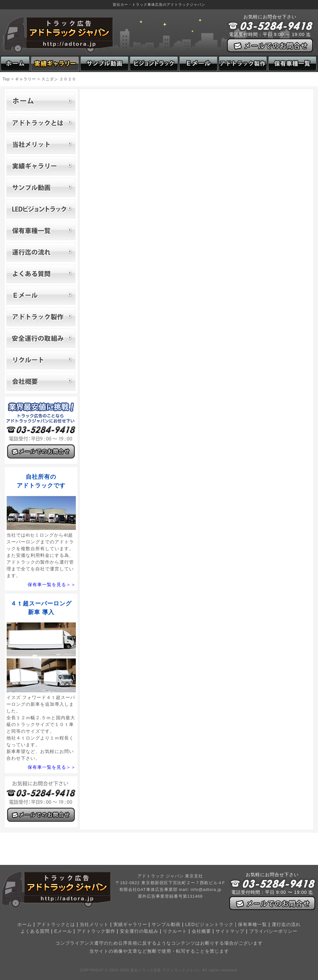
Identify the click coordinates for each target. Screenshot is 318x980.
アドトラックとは (56, 924)
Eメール (63, 931)
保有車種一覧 (252, 924)
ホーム (25, 924)
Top (6, 79)
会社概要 (201, 931)
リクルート (175, 931)
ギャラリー (26, 79)
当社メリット (94, 924)
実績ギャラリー (130, 924)
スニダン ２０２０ (59, 79)
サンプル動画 (166, 924)
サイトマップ (230, 931)
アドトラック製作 (96, 931)
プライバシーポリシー (273, 931)
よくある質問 (35, 931)
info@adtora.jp (206, 890)
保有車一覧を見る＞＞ (52, 585)
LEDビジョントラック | (212, 924)
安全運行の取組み (139, 931)
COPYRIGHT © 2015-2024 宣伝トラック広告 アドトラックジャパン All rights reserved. (159, 970)
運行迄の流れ (286, 924)
